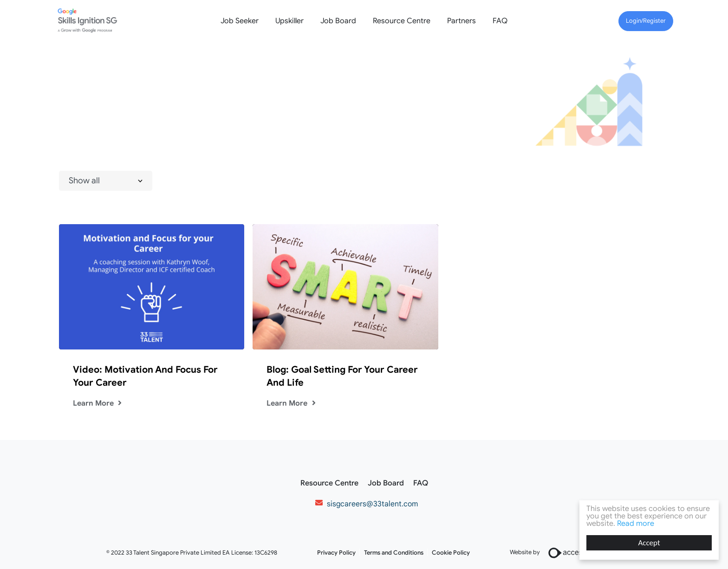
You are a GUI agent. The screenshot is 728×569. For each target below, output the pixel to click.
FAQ (500, 21)
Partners (461, 21)
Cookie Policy (451, 553)
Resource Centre (402, 21)
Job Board (338, 21)
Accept (649, 543)
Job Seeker (240, 21)
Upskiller (289, 21)
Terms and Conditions (394, 553)
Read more (636, 524)
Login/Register (646, 21)
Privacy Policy (336, 553)
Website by (566, 553)
